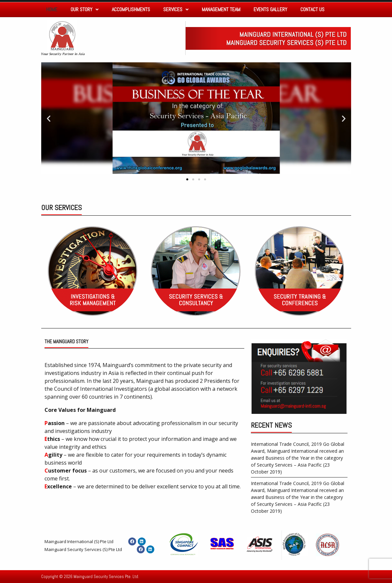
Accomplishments (131, 9)
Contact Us (312, 9)
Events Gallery (270, 9)
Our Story (85, 9)
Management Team (221, 9)
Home (52, 9)
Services (176, 9)
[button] (187, 179)
